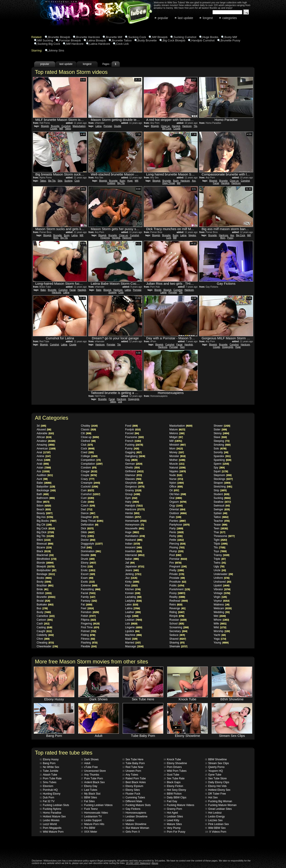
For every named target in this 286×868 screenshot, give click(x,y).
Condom (89, 468)
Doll (86, 547)
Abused (44, 430)
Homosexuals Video (95, 813)
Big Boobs (46, 521)
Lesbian (134, 620)
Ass (194, 181)
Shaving (177, 643)
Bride (42, 589)
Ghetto (132, 468)
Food (131, 426)
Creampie (90, 483)
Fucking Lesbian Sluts (55, 805)
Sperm (221, 464)
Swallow (222, 502)
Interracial (135, 555)
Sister (220, 430)
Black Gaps (172, 782)
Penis (176, 532)
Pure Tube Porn (92, 778)
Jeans (132, 570)
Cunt (169, 238)
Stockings (223, 479)
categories (230, 18)
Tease (220, 525)
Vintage (222, 593)
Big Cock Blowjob (174, 40)
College (89, 456)
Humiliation (135, 536)
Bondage (46, 574)
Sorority (221, 452)
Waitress (221, 605)
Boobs (44, 578)
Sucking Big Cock (49, 44)
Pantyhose (179, 525)
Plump (176, 551)
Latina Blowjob (96, 40)
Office (176, 487)
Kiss (131, 586)
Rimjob (177, 616)
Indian (132, 544)
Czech (88, 506)
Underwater (223, 574)
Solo (220, 449)
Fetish (88, 616)
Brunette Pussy (230, 40)
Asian (44, 468)
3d (41, 426)
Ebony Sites (131, 790)
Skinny (221, 433)
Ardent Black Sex (93, 782)
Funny (132, 449)
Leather (133, 612)
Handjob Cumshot (203, 40)
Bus (42, 608)
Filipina (88, 620)
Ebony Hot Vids (216, 786)
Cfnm (43, 639)
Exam (87, 578)
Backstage (46, 490)
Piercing (177, 544)
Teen (182, 347)
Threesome (224, 536)
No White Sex (49, 767)
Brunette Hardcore (88, 37)
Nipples (192, 235)
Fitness (88, 639)
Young (221, 643)
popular (163, 18)
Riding (177, 612)
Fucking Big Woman (219, 801)
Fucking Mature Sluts (137, 805)
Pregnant (178, 567)
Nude (176, 475)
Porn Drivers (173, 767)
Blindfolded (46, 559)
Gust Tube (172, 775)
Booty (44, 582)
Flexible (89, 646)
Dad (86, 509)
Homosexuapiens (134, 813)
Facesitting (90, 589)
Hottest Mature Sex (53, 817)
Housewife (135, 528)
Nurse (176, 479)
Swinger (222, 509)
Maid (131, 639)
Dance (88, 513)
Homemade (136, 521)
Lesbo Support (91, 820)
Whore (221, 620)
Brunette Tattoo (122, 40)
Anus (43, 460)
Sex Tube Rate (174, 778)
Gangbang (135, 456)
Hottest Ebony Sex (218, 790)
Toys (220, 551)
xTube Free (89, 767)
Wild (220, 627)
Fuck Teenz (89, 809)
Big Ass (45, 517)
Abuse (155, 863)
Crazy (87, 479)
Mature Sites (173, 824)
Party (176, 528)
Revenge (177, 608)
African (44, 437)
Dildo (88, 532)
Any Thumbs (90, 775)
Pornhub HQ (49, 790)
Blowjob (45, 126)
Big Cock (167, 129)
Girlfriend (134, 471)
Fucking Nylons (50, 809)
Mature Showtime (135, 824)
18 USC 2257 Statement (138, 863)
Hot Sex (211, 797)
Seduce (177, 635)
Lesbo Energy (215, 817)
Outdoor (111, 183)
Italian (132, 559)
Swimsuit (222, 506)
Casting (44, 627)
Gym (131, 498)
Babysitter (46, 487)
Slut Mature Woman (136, 828)
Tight (220, 540)
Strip (60, 181)
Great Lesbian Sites (219, 809)
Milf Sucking (45, 40)
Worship (222, 631)
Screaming (179, 627)
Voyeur (221, 601)
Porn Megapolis (51, 828)
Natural (177, 468)
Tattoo (68, 129)
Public (177, 586)
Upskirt (221, 586)
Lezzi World (48, 824)
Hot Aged (171, 813)
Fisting (88, 635)
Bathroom (46, 498)
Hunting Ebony (50, 794)
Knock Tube (172, 759)
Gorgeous (135, 487)
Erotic (88, 570)
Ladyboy (133, 601)
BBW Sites (89, 797)
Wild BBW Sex (215, 828)
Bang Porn (48, 763)
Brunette (55, 126)
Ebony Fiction (173, 786)
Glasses (133, 479)
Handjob (176, 126)
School (177, 624)
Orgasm (178, 502)
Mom (56, 238)
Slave (220, 437)
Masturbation (79, 126)
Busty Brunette (147, 40)
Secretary (178, 631)
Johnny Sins (56, 50)
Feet (87, 608)
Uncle (220, 570)
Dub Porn (47, 797)
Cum (87, 490)
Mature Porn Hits (93, 824)
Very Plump (172, 828)
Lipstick (132, 631)
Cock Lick (122, 44)
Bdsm (44, 506)
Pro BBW (88, 828)
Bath (43, 494)
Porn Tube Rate (51, 778)
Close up (165, 126)
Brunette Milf (114, 37)
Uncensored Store (94, 771)
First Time (90, 627)
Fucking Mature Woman (221, 805)
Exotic (88, 582)
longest (208, 18)
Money (177, 452)
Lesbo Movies (50, 820)
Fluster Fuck (131, 794)
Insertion (133, 551)
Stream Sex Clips (217, 763)
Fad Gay (170, 801)
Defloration (89, 525)
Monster (177, 456)
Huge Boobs (210, 37)
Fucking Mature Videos (179, 805)
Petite (176, 540)
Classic (88, 430)
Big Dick (45, 532)
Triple (220, 559)
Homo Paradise (51, 813)
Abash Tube (48, 775)
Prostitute (178, 582)
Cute (87, 502)
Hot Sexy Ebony (175, 790)
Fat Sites (88, 801)
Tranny (221, 555)
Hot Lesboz (213, 813)
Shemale (178, 646)
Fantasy (89, 601)
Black (44, 551)
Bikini (43, 540)
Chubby (89, 426)
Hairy (132, 502)
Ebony (88, 563)
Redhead (178, 601)
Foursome (134, 437)
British (44, 593)
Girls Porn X (131, 832)
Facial (216, 183)
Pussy (230, 238)
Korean (133, 593)
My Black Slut (91, 794)
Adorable (45, 433)
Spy (219, 468)
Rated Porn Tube (134, 778)
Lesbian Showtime (135, 817)
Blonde (158, 290)
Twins (220, 563)
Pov (175, 563)
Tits (196, 126)
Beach (44, 509)
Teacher (222, 521)
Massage (134, 646)
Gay (131, 460)
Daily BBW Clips (175, 797)
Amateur (46, 441)
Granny (133, 490)
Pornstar (108, 126)
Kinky (132, 582)
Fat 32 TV (47, 801)
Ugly (219, 567)
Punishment (180, 589)
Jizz (131, 578)
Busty (122, 181)
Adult (86, 763)
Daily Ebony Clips (217, 782)
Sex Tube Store (216, 778)
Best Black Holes (134, 782)
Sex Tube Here (133, 759)
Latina (98, 126)
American (46, 449)
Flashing (89, 643)
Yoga (220, 639)
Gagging (133, 452)
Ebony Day (89, 786)
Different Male (132, 801)
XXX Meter (89, 832)
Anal (43, 452)
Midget (176, 437)
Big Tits (52, 181)
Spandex (222, 456)
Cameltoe (45, 616)
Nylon (176, 483)
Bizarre (44, 547)
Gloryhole (134, 483)
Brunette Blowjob (59, 37)
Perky (176, 536)
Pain (175, 517)
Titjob (220, 544)
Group (132, 494)
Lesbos (128, 820)
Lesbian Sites (173, 817)
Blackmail (45, 555)
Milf (61, 129)
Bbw (43, 502)
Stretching (223, 487)
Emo (87, 567)
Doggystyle (228, 347)
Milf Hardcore (75, 44)
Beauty (44, 513)
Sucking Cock (137, 37)
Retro (176, 605)
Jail (130, 563)
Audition (45, 475)
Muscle (177, 464)
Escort (88, 574)
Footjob (133, 430)
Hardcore (187, 126)
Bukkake (45, 605)
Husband (134, 540)
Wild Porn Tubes (175, 771)
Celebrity (45, 635)
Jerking (133, 574)
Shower (222, 426)
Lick (120, 402)
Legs (132, 616)
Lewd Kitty (171, 820)
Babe (43, 290)
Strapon (222, 483)
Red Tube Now (133, 767)
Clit (86, 433)
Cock (77, 181)
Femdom (90, 612)
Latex (131, 605)
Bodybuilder (46, 570)
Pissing (177, 547)
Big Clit (44, 525)
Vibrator (222, 589)
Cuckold (89, 487)
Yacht (220, 635)
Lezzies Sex (214, 820)
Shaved (178, 639)
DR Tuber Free (216, 794)
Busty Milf (231, 37)
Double (118, 126)
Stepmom (222, 475)
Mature (177, 430)
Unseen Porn (132, 771)
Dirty (87, 536)
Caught (44, 631)
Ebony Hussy (49, 759)
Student (221, 494)
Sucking (68, 181)
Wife (220, 624)
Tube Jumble (49, 771)
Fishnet (88, 631)
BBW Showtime (216, 759)
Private (177, 574)
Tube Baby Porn (134, 763)
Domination (91, 551)
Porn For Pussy (175, 832)
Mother (177, 460)
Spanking (222, 460)
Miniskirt (177, 445)
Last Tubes (89, 790)
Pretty (177, 570)
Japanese (135, 567)
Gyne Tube (213, 775)
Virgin (220, 597)
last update (186, 18)
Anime (44, 456)
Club (87, 445)
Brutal (43, 601)
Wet (220, 616)
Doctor (88, 540)
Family (88, 597)
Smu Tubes (48, 782)
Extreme (89, 586)
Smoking (222, 445)
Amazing (45, 445)
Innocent (133, 547)
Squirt (221, 471)
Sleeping (221, 441)
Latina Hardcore (100, 44)
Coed (87, 452)
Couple (54, 129)
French (133, 441)
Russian (178, 620)
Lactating (133, 597)
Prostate (177, 578)
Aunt (42, 479)
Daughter (89, 517)
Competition (91, 460)
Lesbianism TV (91, 817)
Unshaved (222, 582)
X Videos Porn (216, 832)
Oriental (177, 509)
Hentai (132, 513)
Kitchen (133, 589)
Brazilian (45, 586)
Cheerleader (47, 646)
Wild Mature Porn (52, 832)
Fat (86, 605)
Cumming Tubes (134, 797)
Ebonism (47, 786)
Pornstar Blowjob (70, 40)
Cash (43, 624)
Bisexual (45, 544)
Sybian (220, 513)
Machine (133, 635)
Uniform (221, 578)
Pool (175, 555)
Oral (176, 498)
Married (133, 643)
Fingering (105, 238)
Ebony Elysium (133, 786)
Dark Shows (90, 759)
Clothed (88, 441)
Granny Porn (173, 809)
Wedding (222, 612)
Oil (174, 490)
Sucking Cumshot (185, 37)
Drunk (88, 559)
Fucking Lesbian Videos (97, 805)
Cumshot (66, 126)
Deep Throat (169, 183)
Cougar (89, 471)
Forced (132, 433)
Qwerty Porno (215, 767)
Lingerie (134, 627)
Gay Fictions (131, 809)
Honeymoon (135, 525)
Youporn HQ (214, 771)
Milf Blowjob (160, 37)
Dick (87, 528)
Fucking (134, 445)
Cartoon (45, 620)
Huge (130, 181)
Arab (43, 464)
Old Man (178, 494)
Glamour (133, 475)
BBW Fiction (173, 794)
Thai (219, 532)
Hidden (133, 517)
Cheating (45, 643)
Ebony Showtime (175, 763)
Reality (177, 597)
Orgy (176, 506)
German (134, 464)
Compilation (92, 464)
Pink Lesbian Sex (217, 824)
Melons (177, 433)
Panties (178, 521)
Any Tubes (130, 775)
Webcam (223, 608)
